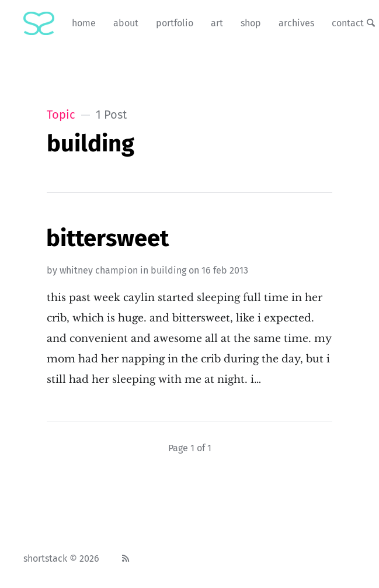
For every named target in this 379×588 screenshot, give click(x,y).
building (168, 270)
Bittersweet (107, 238)
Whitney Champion (99, 270)
